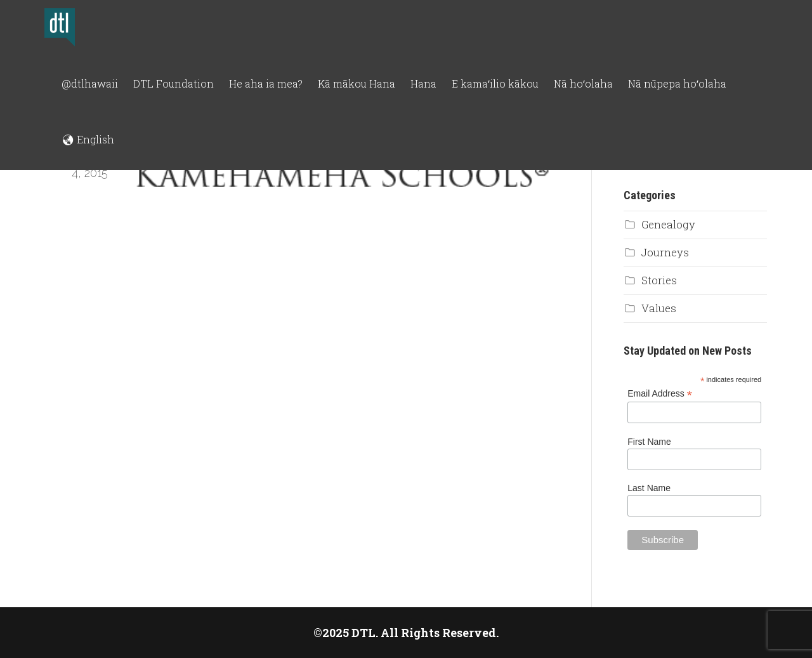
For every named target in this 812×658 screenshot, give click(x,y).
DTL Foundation (174, 83)
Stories (659, 280)
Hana (423, 83)
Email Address (660, 394)
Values (659, 308)
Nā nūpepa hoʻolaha (677, 83)
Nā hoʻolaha (583, 83)
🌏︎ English (88, 139)
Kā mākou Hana (357, 83)
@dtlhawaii (90, 83)
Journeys (665, 252)
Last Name (649, 488)
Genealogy (668, 224)
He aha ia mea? (266, 83)
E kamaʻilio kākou (495, 83)
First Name (649, 442)
